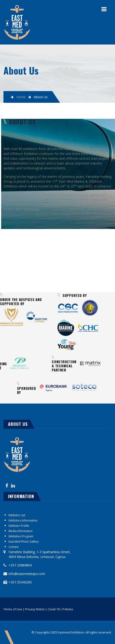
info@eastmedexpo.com (27, 574)
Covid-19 (54, 609)
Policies (68, 609)
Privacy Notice (35, 609)
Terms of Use (13, 609)
